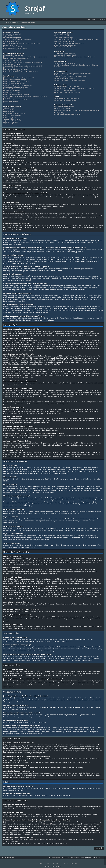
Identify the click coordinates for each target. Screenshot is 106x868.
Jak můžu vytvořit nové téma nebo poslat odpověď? (19, 78)
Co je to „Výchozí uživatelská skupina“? (66, 45)
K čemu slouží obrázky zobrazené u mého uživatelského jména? (23, 66)
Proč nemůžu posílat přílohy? (12, 91)
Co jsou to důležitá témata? (12, 119)
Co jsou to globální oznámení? (12, 115)
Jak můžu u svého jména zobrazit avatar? (16, 68)
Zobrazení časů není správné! (12, 61)
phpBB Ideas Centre (10, 816)
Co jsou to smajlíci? (9, 112)
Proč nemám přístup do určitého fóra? (15, 89)
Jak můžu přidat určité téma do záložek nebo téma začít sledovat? (74, 89)
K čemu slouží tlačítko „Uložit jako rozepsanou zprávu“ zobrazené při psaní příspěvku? (26, 97)
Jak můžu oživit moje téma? (12, 102)
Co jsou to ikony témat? (10, 123)
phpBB (27, 280)
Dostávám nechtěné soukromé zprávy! (66, 55)
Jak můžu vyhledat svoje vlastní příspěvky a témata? (70, 80)
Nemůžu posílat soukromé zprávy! (64, 53)
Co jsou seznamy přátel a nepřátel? (65, 63)
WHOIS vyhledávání (43, 824)
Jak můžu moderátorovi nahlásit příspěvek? (16, 94)
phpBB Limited (75, 807)
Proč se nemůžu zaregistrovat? (13, 38)
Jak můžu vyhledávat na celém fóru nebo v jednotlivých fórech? (73, 73)
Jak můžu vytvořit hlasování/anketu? (14, 83)
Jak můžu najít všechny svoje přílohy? (65, 100)
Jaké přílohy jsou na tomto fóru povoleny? (67, 99)
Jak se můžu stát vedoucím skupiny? (65, 41)
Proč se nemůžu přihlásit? (11, 41)
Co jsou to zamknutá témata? (12, 121)
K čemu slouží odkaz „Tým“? (62, 47)
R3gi (75, 864)
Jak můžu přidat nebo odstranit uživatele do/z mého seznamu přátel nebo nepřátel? (76, 66)
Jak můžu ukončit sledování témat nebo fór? (67, 92)
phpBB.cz (58, 866)
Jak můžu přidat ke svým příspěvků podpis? (16, 82)
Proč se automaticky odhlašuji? (13, 47)
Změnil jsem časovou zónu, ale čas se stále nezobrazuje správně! (23, 62)
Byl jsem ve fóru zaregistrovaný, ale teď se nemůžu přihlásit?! (22, 43)
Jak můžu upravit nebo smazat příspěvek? (16, 80)
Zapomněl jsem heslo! (10, 45)
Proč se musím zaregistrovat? (12, 34)
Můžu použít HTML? (9, 110)
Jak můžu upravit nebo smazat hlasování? (16, 87)
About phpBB (84, 809)
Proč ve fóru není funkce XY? (63, 109)
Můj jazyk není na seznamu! (12, 64)
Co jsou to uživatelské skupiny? (63, 38)
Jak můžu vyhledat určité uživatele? (65, 79)
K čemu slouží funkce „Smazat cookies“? (15, 49)
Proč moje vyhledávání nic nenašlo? (65, 75)
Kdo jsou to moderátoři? (61, 36)
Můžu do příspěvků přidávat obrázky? (15, 114)
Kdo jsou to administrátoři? (62, 34)
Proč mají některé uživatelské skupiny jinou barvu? (69, 43)
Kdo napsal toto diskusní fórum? (64, 107)
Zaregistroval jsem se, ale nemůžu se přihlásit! (17, 40)
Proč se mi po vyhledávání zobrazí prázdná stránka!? (70, 77)
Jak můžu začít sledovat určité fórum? (65, 90)
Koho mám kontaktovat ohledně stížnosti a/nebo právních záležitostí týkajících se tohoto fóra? (78, 111)
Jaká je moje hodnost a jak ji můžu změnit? (16, 70)
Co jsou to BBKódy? (9, 108)
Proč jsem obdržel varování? (12, 93)
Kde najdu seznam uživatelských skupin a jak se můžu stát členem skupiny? (77, 40)
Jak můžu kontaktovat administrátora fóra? (67, 114)
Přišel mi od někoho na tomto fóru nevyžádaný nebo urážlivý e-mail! (75, 57)
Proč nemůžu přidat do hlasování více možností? (18, 85)
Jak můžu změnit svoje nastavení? (13, 55)
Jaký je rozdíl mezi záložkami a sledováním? (67, 87)
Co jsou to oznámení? (10, 117)
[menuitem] (101, 19)
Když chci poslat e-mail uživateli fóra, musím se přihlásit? (20, 72)
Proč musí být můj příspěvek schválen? (15, 100)
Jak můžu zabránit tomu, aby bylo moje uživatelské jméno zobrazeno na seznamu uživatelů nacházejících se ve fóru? (25, 58)
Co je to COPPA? (8, 36)
